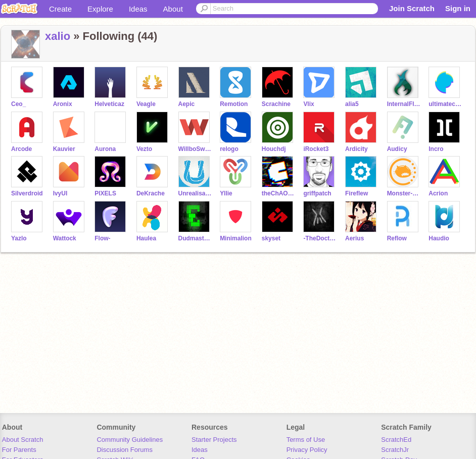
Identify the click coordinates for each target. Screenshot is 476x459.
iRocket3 (316, 149)
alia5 (352, 104)
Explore (100, 9)
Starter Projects (214, 440)
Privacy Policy (307, 450)
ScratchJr (395, 450)
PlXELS (105, 193)
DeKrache (151, 193)
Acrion (438, 193)
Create (60, 9)
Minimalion (236, 238)
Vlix (308, 104)
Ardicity (356, 149)
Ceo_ (18, 104)
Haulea (146, 238)
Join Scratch (412, 8)
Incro (436, 149)
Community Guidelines (130, 440)
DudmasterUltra (195, 238)
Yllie (226, 193)
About (173, 9)
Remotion (234, 104)
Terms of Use (306, 440)
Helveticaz (109, 104)
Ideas (138, 9)
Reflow (397, 238)
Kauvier (64, 149)
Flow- (102, 238)
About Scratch (23, 440)
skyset (271, 238)
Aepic (187, 104)
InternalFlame (404, 104)
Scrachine (276, 104)
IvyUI (60, 193)
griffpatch (317, 193)
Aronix (63, 104)
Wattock (65, 238)
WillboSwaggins (195, 149)
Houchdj (274, 149)
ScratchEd (396, 440)
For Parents (19, 450)
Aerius (354, 238)
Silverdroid (27, 193)
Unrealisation (195, 193)
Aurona (105, 149)
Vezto (144, 149)
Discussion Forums (125, 450)
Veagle (146, 104)
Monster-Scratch (404, 193)
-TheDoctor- (320, 238)
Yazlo (19, 238)
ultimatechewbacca (445, 104)
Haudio (439, 238)
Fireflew (356, 193)
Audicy (397, 149)
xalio (58, 36)
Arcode (21, 149)
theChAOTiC (279, 193)
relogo (229, 149)
